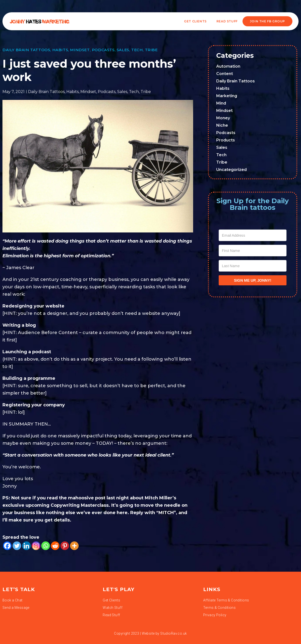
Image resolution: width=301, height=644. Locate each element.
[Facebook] (7, 546)
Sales (123, 50)
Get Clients (195, 21)
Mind (221, 103)
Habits (60, 50)
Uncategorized (231, 170)
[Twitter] (17, 546)
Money (223, 118)
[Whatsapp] (46, 546)
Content (225, 74)
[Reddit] (55, 546)
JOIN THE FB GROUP (267, 21)
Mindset (80, 50)
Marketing (227, 96)
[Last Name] (253, 266)
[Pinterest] (65, 546)
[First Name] (253, 251)
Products (226, 140)
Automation (228, 66)
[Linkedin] (26, 546)
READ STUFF (227, 21)
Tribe (151, 50)
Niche (222, 125)
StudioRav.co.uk (173, 633)
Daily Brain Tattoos (26, 50)
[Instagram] (36, 546)
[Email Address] (253, 235)
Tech (137, 50)
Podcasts (103, 50)
